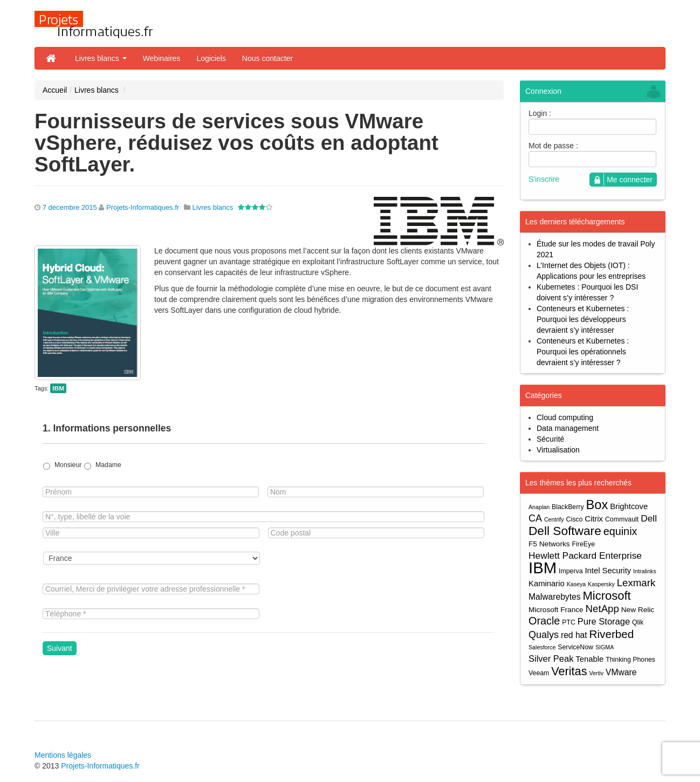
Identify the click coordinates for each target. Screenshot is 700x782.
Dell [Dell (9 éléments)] (649, 518)
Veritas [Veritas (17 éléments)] (569, 671)
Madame (108, 465)
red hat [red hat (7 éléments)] (574, 635)
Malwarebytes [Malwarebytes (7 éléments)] (555, 597)
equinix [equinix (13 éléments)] (620, 531)
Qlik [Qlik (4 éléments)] (638, 622)
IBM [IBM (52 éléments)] (543, 568)
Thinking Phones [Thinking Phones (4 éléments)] (630, 660)
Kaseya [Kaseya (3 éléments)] (577, 584)
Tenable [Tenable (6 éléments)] (589, 659)
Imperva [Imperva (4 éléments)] (571, 571)
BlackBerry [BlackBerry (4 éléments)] (568, 507)
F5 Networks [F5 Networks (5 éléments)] (549, 544)
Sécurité (550, 439)
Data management (568, 428)
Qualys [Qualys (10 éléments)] (544, 635)
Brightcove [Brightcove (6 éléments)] (629, 506)
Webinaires (162, 58)
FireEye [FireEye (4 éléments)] (584, 544)
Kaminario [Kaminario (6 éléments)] (547, 584)
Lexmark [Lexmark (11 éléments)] (636, 583)
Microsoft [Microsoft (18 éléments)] (606, 596)
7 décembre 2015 (70, 207)
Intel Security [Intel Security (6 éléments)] (608, 571)
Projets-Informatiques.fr (143, 207)
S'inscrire (544, 179)
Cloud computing (565, 417)
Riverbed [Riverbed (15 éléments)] (612, 634)
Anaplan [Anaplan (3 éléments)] (539, 507)
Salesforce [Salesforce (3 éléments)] (542, 647)
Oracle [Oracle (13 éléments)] (544, 621)
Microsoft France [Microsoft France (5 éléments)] (556, 610)
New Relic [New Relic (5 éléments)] (638, 610)
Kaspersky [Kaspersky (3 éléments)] (601, 584)
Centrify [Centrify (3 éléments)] (554, 519)
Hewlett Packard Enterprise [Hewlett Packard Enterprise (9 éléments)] (585, 555)
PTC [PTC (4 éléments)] (569, 622)
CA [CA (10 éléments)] (535, 518)
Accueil (55, 90)
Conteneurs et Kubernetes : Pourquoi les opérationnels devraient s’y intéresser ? (583, 352)
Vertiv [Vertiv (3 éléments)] (596, 673)
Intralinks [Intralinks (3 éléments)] (645, 571)
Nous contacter (267, 58)
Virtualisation (558, 450)
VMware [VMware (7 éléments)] (621, 672)
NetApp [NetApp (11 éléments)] (602, 609)
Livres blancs (101, 58)
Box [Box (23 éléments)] (597, 505)
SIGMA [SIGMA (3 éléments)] (605, 647)
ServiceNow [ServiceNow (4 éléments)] (575, 647)
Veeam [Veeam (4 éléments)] (539, 673)
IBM (58, 388)
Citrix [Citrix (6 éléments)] (594, 519)
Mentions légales (63, 755)
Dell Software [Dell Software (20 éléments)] (565, 531)
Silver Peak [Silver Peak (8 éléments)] (551, 658)
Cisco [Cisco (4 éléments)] (575, 519)
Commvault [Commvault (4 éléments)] (622, 519)
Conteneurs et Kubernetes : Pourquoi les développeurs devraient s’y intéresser (583, 319)
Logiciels (211, 58)
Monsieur (68, 465)
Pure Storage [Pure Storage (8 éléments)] (604, 621)
